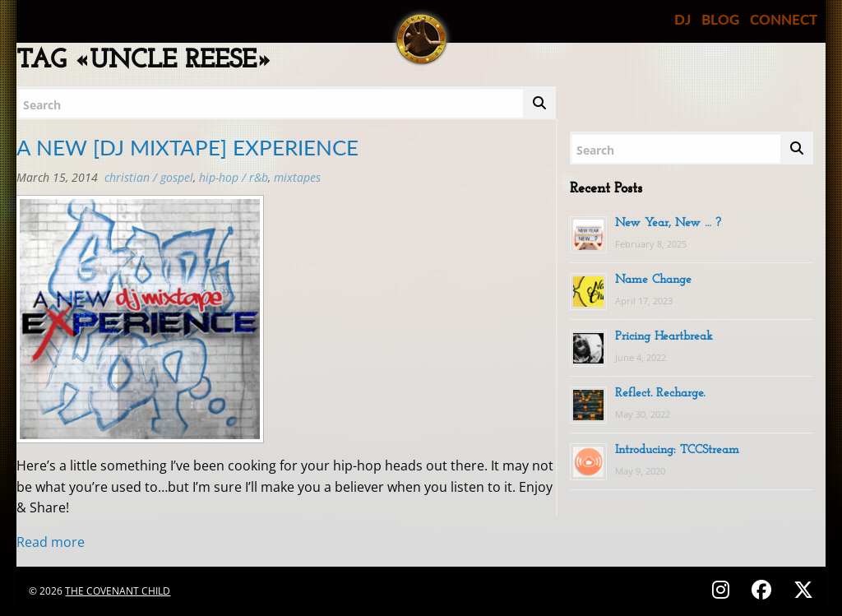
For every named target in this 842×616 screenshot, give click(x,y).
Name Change (653, 280)
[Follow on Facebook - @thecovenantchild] (764, 589)
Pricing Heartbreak (664, 337)
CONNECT (784, 19)
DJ (682, 19)
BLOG (720, 19)
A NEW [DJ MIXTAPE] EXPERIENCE (187, 147)
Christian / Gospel (149, 177)
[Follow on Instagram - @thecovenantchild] (723, 589)
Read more (51, 542)
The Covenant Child (118, 591)
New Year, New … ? (668, 223)
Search (42, 105)
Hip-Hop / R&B (234, 177)
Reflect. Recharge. (660, 394)
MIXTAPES (297, 177)
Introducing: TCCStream (677, 450)
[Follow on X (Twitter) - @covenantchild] (800, 589)
